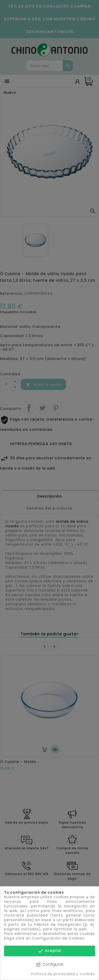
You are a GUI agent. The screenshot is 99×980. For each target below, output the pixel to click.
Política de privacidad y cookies (63, 974)
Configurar (49, 965)
